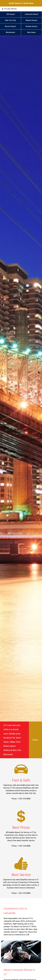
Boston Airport (10, 26)
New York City (10, 20)
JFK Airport (10, 14)
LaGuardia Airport (31, 14)
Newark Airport (31, 20)
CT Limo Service (10, 9)
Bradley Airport (31, 26)
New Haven (31, 32)
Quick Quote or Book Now (21, 3)
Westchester (10, 32)
